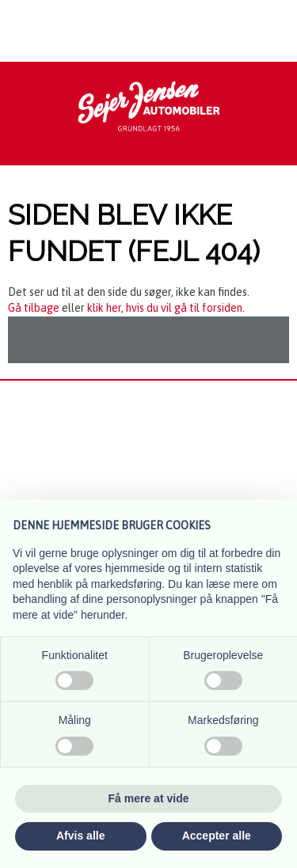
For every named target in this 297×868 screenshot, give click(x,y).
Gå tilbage (34, 308)
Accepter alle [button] (217, 836)
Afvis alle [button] (80, 836)
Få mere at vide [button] (149, 798)
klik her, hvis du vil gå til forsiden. (166, 308)
